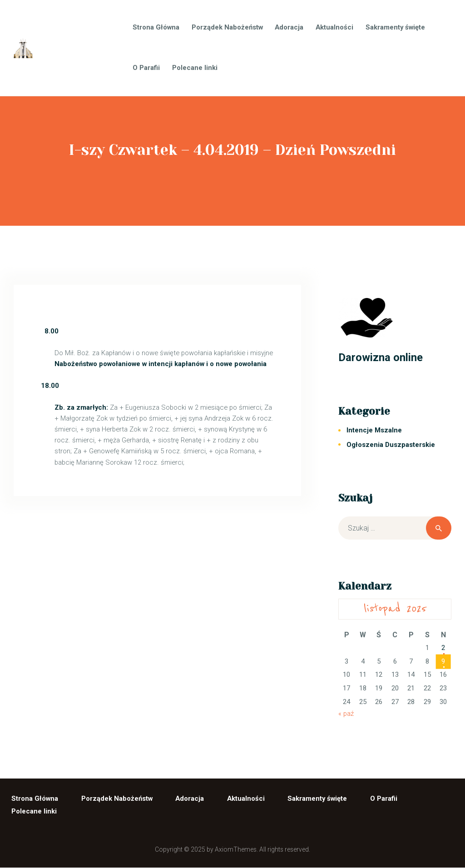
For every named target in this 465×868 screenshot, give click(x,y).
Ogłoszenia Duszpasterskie (391, 445)
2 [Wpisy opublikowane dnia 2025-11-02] (443, 648)
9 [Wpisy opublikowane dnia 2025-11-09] (443, 661)
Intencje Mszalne (374, 430)
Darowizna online (381, 357)
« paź (346, 714)
